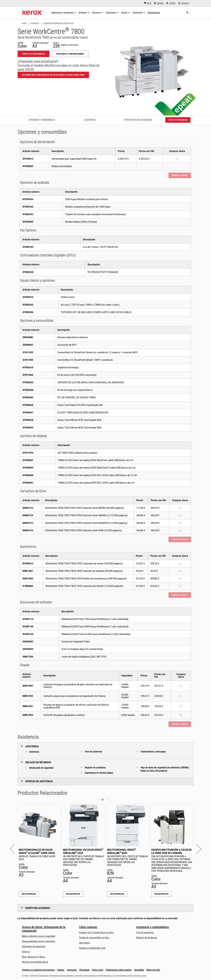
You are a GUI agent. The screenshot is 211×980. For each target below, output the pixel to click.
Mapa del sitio (153, 970)
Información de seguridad (41, 768)
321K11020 (28, 352)
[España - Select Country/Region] (159, 3)
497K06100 (28, 247)
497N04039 (28, 428)
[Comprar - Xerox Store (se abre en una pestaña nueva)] (184, 3)
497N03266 (28, 312)
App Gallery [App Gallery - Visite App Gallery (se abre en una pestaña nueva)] (85, 943)
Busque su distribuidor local (92, 948)
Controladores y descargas (153, 752)
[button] (14, 849)
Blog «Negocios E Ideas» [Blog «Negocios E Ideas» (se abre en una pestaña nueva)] (34, 957)
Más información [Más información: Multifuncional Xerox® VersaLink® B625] (117, 894)
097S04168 (28, 207)
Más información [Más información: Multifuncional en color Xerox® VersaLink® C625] (73, 894)
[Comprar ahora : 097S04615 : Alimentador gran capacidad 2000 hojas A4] (177, 159)
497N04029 (28, 468)
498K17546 (28, 657)
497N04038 (28, 420)
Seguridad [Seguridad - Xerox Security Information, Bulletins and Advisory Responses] (139, 970)
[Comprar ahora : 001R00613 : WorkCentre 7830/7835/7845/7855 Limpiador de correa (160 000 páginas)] (180, 564)
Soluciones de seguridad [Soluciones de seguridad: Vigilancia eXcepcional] (34, 946)
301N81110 (28, 619)
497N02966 (28, 382)
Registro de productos (95, 768)
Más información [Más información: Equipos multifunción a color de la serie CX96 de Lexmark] (161, 894)
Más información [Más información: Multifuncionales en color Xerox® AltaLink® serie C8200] (29, 894)
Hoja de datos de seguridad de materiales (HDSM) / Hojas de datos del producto (165, 769)
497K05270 (28, 297)
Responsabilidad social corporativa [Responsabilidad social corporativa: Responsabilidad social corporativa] (39, 941)
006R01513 (28, 508)
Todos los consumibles (33, 54)
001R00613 (28, 563)
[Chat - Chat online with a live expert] (148, 3)
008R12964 (28, 715)
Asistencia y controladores (153, 927)
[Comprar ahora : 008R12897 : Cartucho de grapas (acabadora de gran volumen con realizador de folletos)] (181, 686)
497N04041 (28, 483)
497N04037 (28, 413)
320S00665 (28, 642)
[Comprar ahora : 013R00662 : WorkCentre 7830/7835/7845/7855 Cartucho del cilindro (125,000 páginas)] (180, 586)
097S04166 (28, 199)
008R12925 (28, 696)
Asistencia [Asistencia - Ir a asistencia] (90, 120)
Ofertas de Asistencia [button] (39, 781)
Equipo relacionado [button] (38, 908)
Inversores (72, 970)
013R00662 (28, 586)
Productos (35, 23)
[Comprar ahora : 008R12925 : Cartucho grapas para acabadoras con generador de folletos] (181, 696)
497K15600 (28, 375)
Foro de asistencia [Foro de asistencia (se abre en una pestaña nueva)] (145, 933)
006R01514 (28, 515)
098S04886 (28, 337)
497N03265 (28, 305)
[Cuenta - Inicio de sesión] (171, 3)
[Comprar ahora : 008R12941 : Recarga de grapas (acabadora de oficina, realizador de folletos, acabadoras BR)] (181, 706)
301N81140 (28, 627)
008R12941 (28, 706)
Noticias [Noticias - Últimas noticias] (26, 952)
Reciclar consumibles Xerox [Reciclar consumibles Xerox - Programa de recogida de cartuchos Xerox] (35, 962)
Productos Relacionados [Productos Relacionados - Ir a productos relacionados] (138, 120)
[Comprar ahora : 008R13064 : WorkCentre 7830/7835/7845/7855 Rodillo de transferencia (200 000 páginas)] (180, 579)
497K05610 (28, 368)
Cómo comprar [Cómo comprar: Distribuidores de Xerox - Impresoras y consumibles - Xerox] (88, 927)
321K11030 (28, 360)
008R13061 (28, 571)
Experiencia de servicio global (99, 773)
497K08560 (28, 166)
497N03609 (28, 397)
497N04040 (28, 475)
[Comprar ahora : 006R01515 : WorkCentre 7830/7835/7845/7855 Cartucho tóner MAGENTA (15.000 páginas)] (180, 523)
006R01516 (28, 530)
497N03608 (28, 390)
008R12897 (28, 686)
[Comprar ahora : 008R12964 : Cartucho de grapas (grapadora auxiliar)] (181, 715)
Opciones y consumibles (42, 120)
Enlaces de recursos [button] (38, 762)
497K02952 (28, 214)
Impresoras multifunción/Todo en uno (59, 23)
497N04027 (28, 460)
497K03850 (28, 222)
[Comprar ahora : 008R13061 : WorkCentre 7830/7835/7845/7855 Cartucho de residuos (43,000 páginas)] (180, 571)
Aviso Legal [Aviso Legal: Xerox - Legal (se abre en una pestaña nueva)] (98, 970)
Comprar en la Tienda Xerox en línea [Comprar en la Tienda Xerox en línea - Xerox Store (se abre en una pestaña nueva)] (96, 933)
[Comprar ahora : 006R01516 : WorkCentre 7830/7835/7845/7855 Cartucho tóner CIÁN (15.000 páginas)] (180, 531)
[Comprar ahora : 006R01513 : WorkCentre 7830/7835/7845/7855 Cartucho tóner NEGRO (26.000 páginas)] (180, 508)
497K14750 (28, 453)
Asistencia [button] (32, 746)
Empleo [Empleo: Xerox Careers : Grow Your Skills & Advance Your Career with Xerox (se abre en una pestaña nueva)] (61, 970)
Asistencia (34, 752)
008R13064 (28, 579)
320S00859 (28, 649)
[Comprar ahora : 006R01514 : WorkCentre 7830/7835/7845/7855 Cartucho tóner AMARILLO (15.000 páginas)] (180, 516)
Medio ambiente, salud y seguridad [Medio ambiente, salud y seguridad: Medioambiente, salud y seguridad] (39, 936)
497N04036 (28, 405)
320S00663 (28, 345)
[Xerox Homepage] (32, 13)
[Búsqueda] (187, 13)
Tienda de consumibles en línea (94, 938)
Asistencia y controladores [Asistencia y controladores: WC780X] (70, 54)
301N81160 (28, 634)
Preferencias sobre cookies (119, 970)
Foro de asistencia (94, 752)
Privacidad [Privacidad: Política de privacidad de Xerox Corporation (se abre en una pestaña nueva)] (84, 970)
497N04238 (28, 272)
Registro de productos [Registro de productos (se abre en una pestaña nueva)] (147, 938)
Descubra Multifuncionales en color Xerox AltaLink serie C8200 (53, 75)
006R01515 (28, 523)
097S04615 (28, 159)
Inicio (24, 23)
